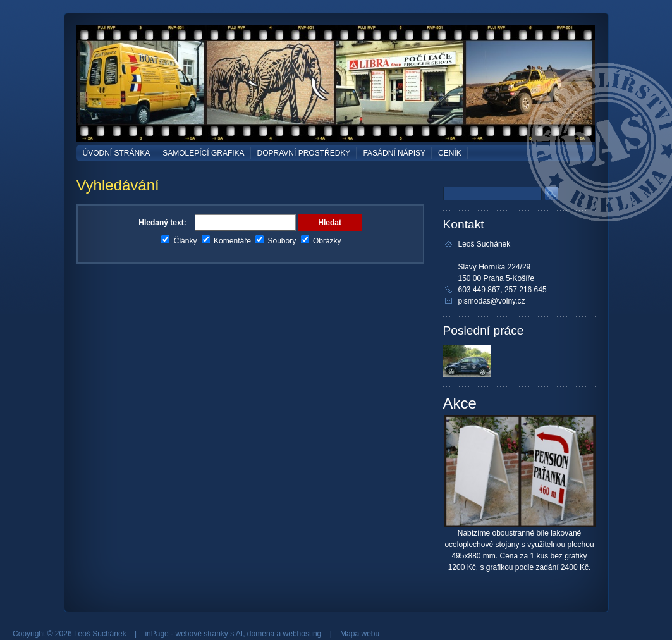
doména (261, 634)
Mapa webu (360, 634)
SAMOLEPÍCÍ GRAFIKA (203, 153)
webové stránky (201, 634)
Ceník (450, 153)
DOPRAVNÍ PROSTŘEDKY (304, 153)
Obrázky (321, 241)
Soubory (276, 241)
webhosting (302, 634)
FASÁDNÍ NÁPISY (394, 153)
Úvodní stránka (117, 153)
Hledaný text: (162, 223)
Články (179, 241)
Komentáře (226, 241)
